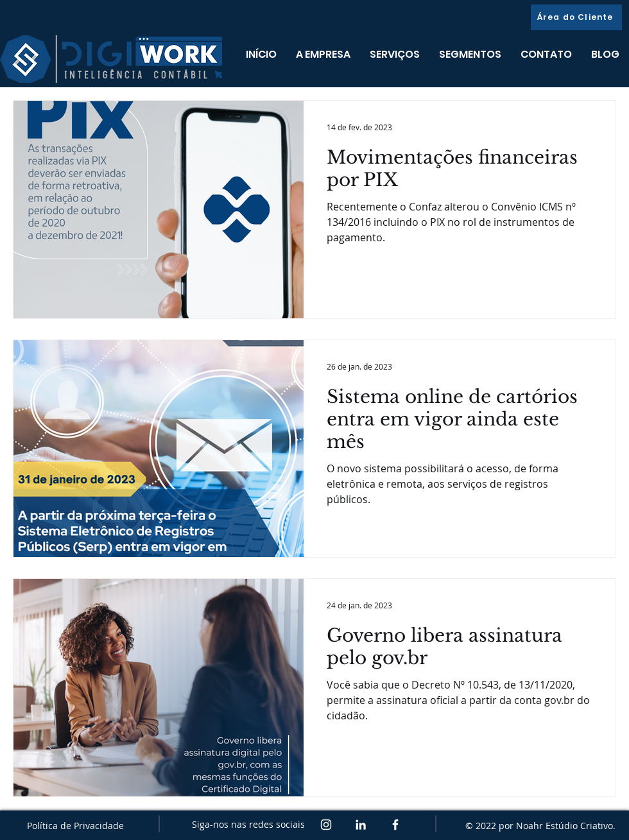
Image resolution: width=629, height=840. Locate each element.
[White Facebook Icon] (395, 825)
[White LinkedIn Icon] (361, 825)
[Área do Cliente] (576, 17)
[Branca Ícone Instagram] (326, 825)
